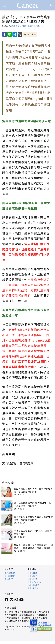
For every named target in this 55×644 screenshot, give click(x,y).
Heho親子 (33, 576)
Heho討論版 (34, 585)
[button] (5, 5)
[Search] (51, 5)
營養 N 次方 (33, 588)
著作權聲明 (10, 576)
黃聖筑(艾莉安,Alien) (36, 26)
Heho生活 (33, 579)
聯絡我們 (9, 579)
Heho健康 (33, 573)
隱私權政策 (10, 573)
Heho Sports (34, 582)
